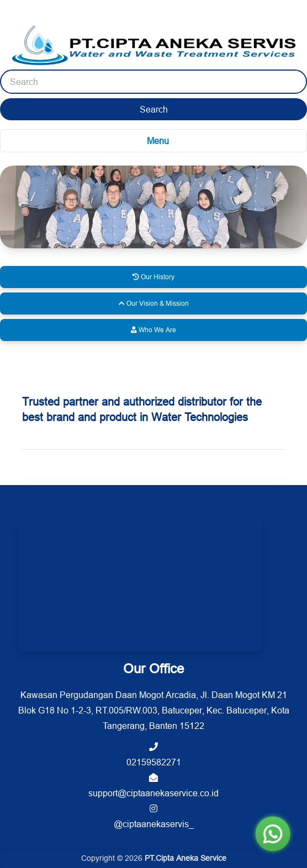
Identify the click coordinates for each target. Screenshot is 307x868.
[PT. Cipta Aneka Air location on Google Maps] (140, 583)
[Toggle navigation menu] (153, 141)
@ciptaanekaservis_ (154, 816)
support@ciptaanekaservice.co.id (153, 786)
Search (154, 109)
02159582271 (154, 755)
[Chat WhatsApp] (273, 834)
